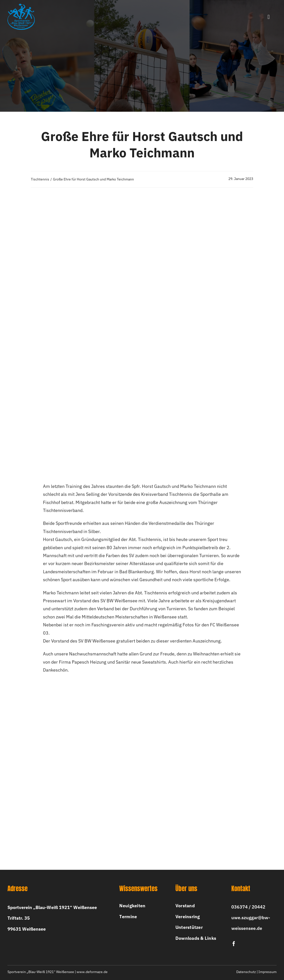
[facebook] (234, 944)
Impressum (267, 972)
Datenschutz (246, 972)
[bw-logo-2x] (21, 6)
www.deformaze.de (92, 972)
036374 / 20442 (248, 907)
